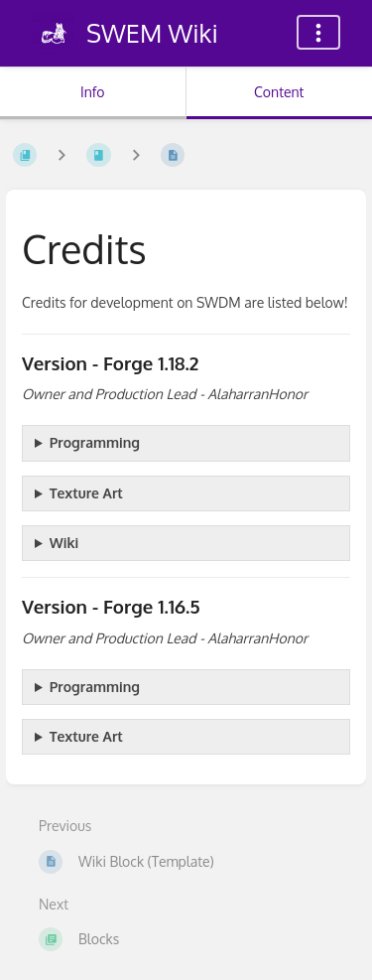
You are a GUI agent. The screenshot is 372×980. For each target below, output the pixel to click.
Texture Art (86, 493)
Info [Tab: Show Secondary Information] (93, 92)
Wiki (64, 543)
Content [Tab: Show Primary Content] (279, 92)
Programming (95, 442)
